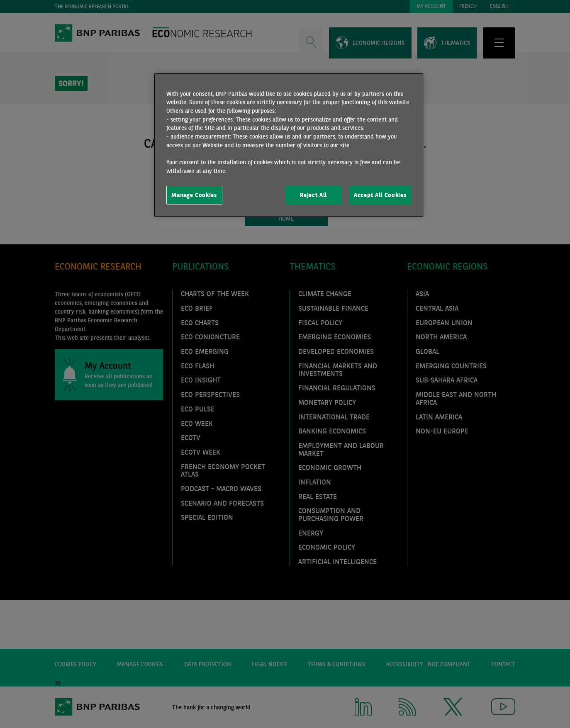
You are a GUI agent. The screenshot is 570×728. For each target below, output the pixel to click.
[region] (289, 145)
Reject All (313, 195)
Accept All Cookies (380, 195)
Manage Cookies (194, 195)
